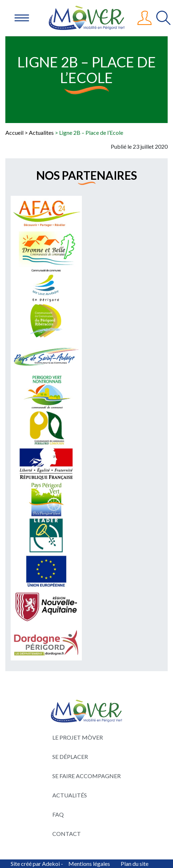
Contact (67, 834)
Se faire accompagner (86, 776)
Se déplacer (70, 757)
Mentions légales (89, 864)
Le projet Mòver (78, 737)
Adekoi (51, 864)
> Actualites (39, 132)
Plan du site (135, 864)
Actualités (70, 795)
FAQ (58, 814)
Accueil (14, 132)
